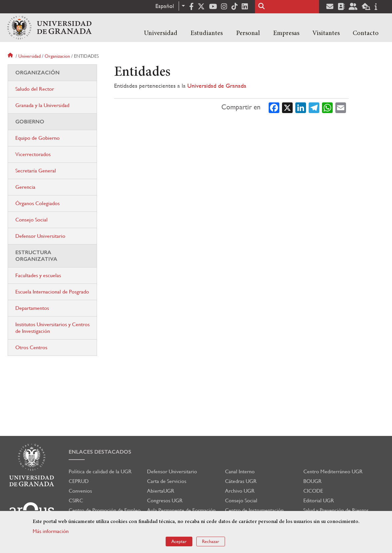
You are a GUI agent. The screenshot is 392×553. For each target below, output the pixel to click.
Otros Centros (31, 347)
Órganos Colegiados (37, 203)
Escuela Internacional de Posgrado (52, 292)
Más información (51, 531)
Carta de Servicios (167, 481)
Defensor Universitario (40, 236)
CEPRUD (79, 481)
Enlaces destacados (100, 452)
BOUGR (312, 481)
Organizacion (57, 56)
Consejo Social (31, 220)
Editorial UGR (319, 500)
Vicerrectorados (33, 154)
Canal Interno (240, 471)
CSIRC (76, 500)
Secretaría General (36, 171)
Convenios (80, 491)
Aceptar (179, 541)
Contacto (366, 33)
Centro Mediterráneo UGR (333, 471)
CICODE (313, 491)
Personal (248, 33)
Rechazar (211, 541)
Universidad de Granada (217, 86)
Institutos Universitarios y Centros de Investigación (52, 328)
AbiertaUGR (161, 491)
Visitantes (326, 33)
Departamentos (32, 308)
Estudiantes (206, 33)
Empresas (286, 33)
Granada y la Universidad (42, 105)
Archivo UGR (240, 491)
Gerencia (25, 187)
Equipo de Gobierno (37, 138)
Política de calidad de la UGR (100, 471)
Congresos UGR (165, 500)
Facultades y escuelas (38, 275)
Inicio (11, 56)
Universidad (161, 33)
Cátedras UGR (241, 481)
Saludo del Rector (35, 89)
